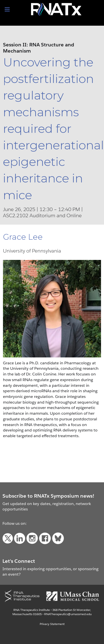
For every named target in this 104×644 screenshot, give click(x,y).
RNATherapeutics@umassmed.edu (68, 614)
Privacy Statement (52, 624)
